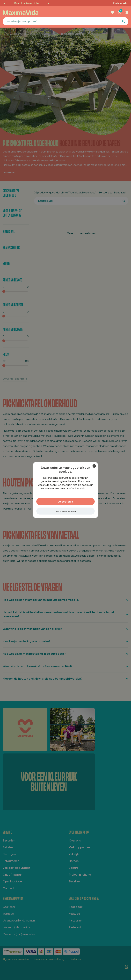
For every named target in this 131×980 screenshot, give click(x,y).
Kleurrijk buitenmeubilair (27, 3)
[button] (65, 511)
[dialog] (65, 490)
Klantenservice (121, 3)
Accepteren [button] (66, 502)
